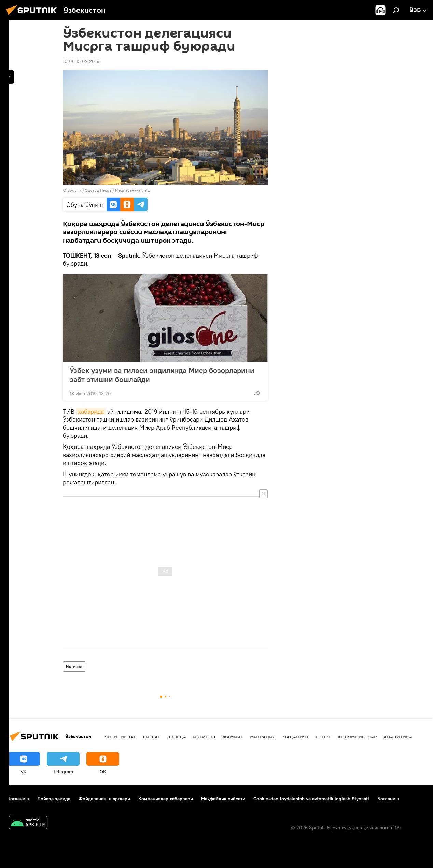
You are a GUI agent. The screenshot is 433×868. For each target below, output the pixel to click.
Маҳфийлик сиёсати (223, 799)
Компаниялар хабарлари (166, 799)
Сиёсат (152, 737)
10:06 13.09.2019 (81, 61)
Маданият (296, 737)
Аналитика (398, 737)
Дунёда (177, 737)
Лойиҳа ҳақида (54, 799)
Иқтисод (74, 666)
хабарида (91, 411)
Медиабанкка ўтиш (133, 190)
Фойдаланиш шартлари (104, 799)
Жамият (233, 737)
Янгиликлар (121, 737)
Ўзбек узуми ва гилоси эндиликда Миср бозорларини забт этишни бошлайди (162, 375)
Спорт (323, 737)
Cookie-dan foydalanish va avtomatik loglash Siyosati (311, 799)
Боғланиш (18, 799)
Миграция (263, 737)
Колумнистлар (357, 737)
